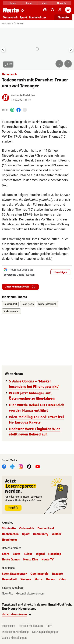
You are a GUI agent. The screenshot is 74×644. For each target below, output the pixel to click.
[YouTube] (38, 466)
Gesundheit (9, 579)
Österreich (10, 17)
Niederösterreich (47, 304)
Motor (39, 579)
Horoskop (55, 554)
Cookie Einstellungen (14, 638)
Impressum (8, 626)
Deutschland (46, 529)
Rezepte (57, 574)
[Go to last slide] (3, 50)
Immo (29, 3)
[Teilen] (25, 110)
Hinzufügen (60, 272)
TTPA (49, 626)
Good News (28, 304)
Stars (6, 554)
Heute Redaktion (25, 95)
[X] (12, 466)
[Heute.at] (11, 10)
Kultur (28, 554)
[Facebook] (19, 110)
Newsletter (10, 540)
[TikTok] (29, 466)
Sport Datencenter (14, 574)
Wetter (57, 534)
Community (41, 534)
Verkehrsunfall (11, 311)
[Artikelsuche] (52, 10)
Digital (40, 554)
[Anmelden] (60, 10)
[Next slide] (71, 50)
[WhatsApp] (12, 110)
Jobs (45, 3)
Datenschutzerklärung (15, 632)
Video (62, 579)
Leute (17, 554)
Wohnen (26, 579)
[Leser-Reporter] (45, 10)
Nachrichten (38, 17)
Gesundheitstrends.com (30, 594)
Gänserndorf (10, 304)
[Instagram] (21, 466)
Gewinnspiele (39, 574)
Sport (23, 17)
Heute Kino (31, 560)
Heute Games (11, 560)
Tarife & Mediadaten (31, 626)
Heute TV (48, 560)
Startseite (6, 24)
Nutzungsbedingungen (45, 632)
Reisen (51, 579)
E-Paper (12, 3)
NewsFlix (62, 3)
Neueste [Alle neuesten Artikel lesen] (63, 17)
